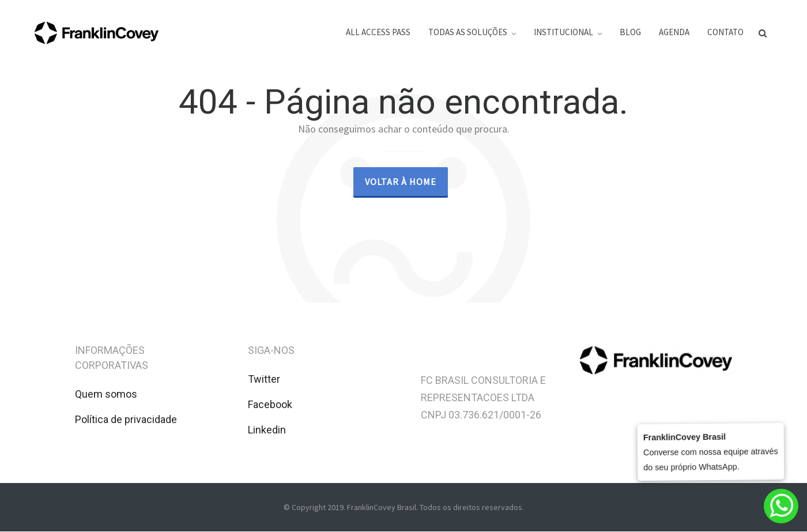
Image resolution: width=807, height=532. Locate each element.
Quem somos (106, 394)
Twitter (264, 379)
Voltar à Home (401, 182)
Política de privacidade (126, 419)
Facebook (270, 404)
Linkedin (267, 430)
